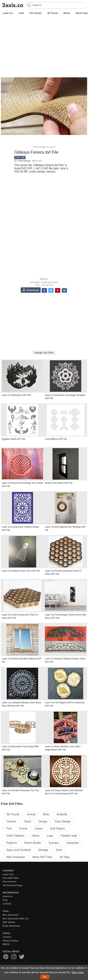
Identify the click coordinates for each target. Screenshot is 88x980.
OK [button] (45, 977)
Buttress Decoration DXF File (59, 483)
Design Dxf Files (44, 353)
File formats (36, 13)
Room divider (33, 843)
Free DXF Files (11, 878)
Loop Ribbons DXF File (56, 439)
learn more (78, 972)
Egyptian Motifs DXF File (13, 439)
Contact (7, 904)
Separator (73, 843)
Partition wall (69, 836)
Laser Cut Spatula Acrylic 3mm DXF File (21, 571)
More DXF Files (42, 857)
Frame (23, 829)
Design (44, 279)
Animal (31, 814)
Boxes (67, 13)
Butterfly (62, 814)
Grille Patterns (15, 836)
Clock (27, 821)
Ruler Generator (11, 926)
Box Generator (11, 915)
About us (8, 896)
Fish (9, 829)
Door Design (63, 821)
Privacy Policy (10, 941)
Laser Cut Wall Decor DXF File (16, 395)
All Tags (65, 857)
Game (39, 829)
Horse (36, 836)
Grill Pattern (57, 829)
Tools (21, 13)
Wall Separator (16, 857)
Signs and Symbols (19, 850)
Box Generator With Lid (16, 919)
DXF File (20, 158)
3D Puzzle (53, 13)
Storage (43, 850)
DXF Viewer (9, 922)
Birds (46, 814)
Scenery (54, 843)
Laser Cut (8, 13)
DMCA (6, 944)
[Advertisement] (44, 42)
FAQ (5, 900)
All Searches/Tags (13, 885)
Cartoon (11, 821)
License (7, 937)
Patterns (12, 843)
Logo (50, 836)
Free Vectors (10, 882)
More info (37, 161)
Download (31, 290)
